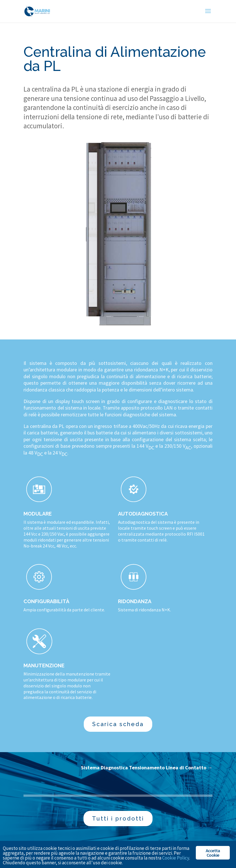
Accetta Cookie (213, 853)
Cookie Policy (176, 858)
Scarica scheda (118, 724)
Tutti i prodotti (118, 819)
